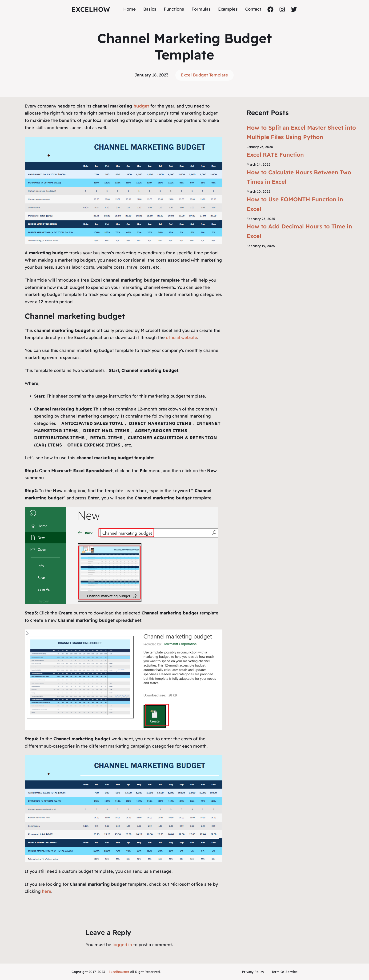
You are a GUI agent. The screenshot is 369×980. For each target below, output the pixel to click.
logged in (122, 945)
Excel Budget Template (205, 75)
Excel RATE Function (275, 155)
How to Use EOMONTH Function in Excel (295, 204)
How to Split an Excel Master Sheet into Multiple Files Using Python (301, 132)
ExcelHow (91, 9)
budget (142, 106)
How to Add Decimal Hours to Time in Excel (299, 231)
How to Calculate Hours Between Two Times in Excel (299, 177)
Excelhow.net (119, 972)
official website (182, 337)
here (47, 891)
